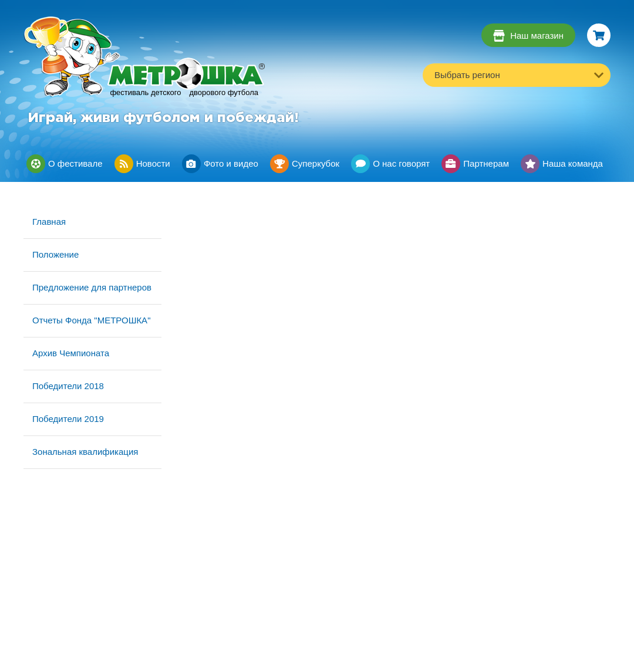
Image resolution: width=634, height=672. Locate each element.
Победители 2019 (68, 419)
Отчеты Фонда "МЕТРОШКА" (91, 320)
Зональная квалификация (85, 452)
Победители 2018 (68, 386)
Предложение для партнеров (92, 287)
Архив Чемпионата (71, 353)
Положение (55, 254)
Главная (49, 222)
